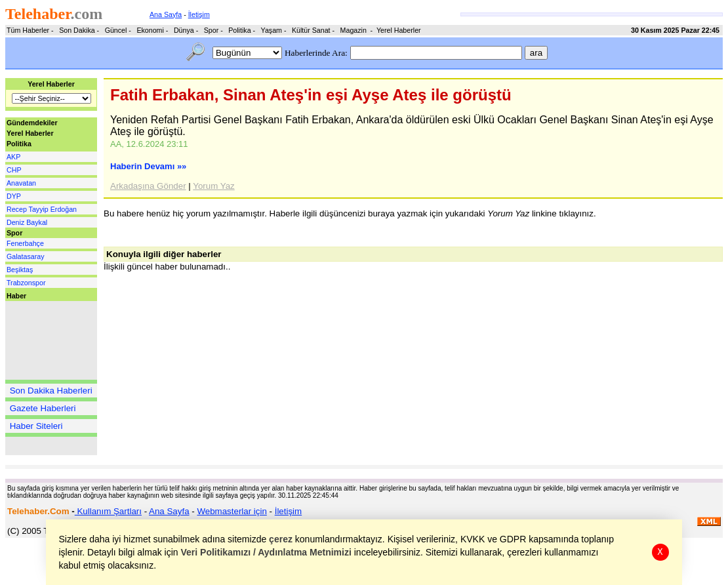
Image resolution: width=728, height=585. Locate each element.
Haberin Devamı (148, 166)
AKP (13, 157)
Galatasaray (25, 256)
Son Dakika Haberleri (51, 391)
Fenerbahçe (25, 243)
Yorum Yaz (213, 186)
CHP (14, 170)
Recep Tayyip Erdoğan (42, 209)
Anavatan (21, 183)
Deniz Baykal (27, 222)
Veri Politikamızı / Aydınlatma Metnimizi (266, 552)
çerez (281, 539)
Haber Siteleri (36, 426)
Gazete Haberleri (43, 408)
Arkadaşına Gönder (148, 186)
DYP (14, 196)
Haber (16, 296)
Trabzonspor (26, 283)
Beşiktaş (20, 270)
